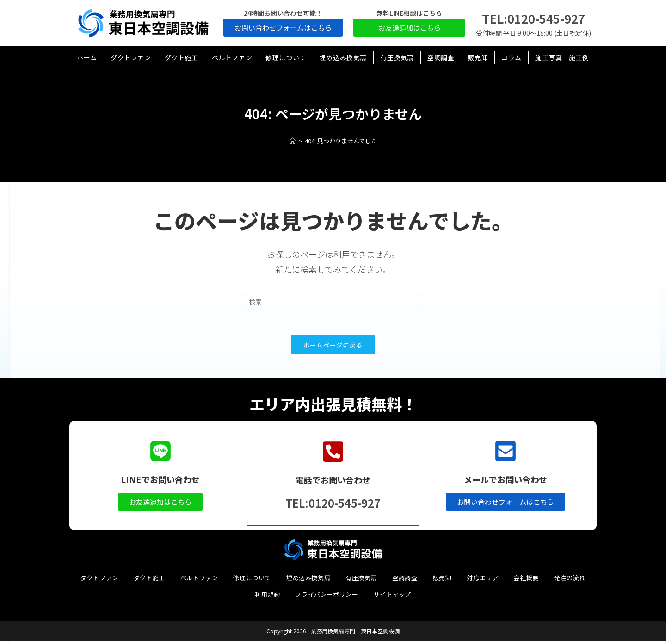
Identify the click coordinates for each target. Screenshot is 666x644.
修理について (252, 581)
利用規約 (267, 598)
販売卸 (442, 581)
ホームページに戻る (333, 349)
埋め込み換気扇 (308, 581)
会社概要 (526, 581)
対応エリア (482, 581)
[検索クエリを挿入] (333, 302)
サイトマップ (392, 598)
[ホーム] (293, 141)
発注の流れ (570, 581)
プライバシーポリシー (327, 598)
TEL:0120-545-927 (533, 18)
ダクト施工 (149, 581)
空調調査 (405, 581)
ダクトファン (99, 581)
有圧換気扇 (361, 581)
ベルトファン (199, 581)
